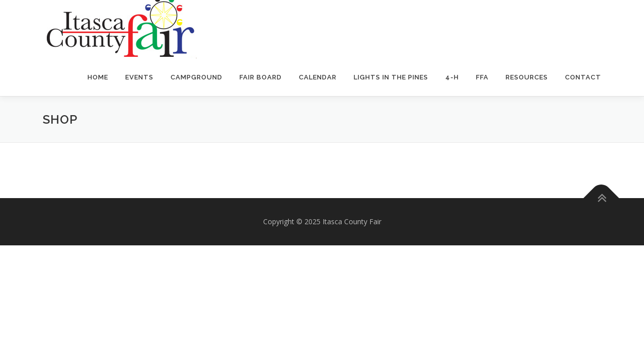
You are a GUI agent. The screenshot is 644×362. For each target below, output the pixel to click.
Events (139, 77)
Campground (196, 77)
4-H (452, 77)
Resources (527, 77)
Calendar (318, 77)
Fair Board (261, 77)
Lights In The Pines (391, 77)
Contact (583, 77)
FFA (482, 77)
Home (98, 77)
